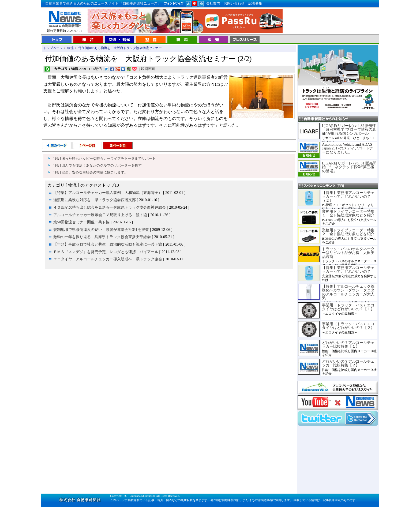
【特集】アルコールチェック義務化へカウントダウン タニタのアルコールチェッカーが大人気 (348, 292)
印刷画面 (148, 69)
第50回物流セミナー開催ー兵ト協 (81, 222)
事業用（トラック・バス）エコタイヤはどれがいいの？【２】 (348, 326)
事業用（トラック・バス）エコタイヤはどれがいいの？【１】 (348, 307)
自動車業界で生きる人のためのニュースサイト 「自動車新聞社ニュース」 (103, 3)
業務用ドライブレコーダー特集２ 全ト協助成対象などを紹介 (348, 232)
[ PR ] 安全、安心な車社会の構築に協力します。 (90, 172)
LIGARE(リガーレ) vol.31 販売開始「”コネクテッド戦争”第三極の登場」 (349, 167)
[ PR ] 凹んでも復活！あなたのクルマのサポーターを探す (97, 166)
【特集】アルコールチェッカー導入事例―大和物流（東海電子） (108, 193)
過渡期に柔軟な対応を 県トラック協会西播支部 (95, 200)
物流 (70, 48)
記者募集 (255, 3)
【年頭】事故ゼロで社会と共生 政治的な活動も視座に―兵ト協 (108, 244)
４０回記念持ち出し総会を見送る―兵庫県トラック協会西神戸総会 (110, 207)
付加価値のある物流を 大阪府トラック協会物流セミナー (120, 48)
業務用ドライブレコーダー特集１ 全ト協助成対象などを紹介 (348, 213)
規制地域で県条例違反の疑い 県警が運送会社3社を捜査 (101, 230)
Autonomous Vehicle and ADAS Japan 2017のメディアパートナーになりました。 (348, 148)
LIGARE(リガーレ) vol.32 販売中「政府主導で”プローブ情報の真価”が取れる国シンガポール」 (349, 129)
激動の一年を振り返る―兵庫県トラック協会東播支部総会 (102, 237)
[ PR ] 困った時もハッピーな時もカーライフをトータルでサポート (104, 159)
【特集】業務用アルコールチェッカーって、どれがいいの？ (348, 269)
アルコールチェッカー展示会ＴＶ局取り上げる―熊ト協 (100, 215)
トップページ (53, 48)
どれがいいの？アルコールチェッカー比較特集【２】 (348, 363)
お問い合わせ (234, 3)
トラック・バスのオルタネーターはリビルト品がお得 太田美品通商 (348, 253)
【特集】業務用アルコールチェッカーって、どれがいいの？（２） (348, 196)
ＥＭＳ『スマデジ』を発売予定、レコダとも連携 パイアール (106, 252)
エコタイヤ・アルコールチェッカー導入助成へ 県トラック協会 (108, 259)
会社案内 (213, 3)
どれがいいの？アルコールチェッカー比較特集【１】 (348, 344)
